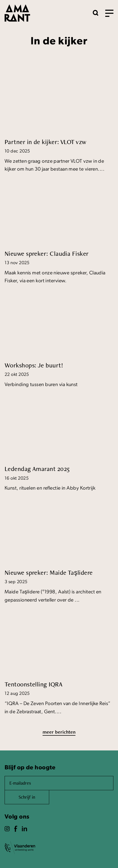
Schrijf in (27, 797)
